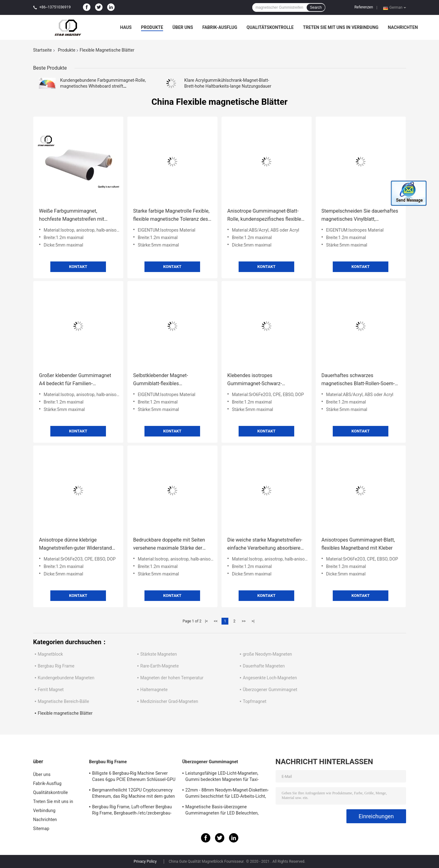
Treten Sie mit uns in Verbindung (341, 27)
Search (316, 7)
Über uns (183, 27)
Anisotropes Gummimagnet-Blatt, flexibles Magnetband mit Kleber (358, 544)
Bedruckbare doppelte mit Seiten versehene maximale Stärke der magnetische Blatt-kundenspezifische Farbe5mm (169, 545)
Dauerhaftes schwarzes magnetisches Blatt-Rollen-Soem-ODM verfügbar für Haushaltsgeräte (358, 380)
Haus (126, 27)
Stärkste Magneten (159, 654)
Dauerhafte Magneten (264, 666)
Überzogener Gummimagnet (270, 690)
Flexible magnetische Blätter (65, 713)
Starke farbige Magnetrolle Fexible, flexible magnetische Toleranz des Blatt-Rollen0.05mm (171, 216)
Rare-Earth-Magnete (160, 666)
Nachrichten (403, 27)
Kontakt (78, 267)
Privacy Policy (145, 861)
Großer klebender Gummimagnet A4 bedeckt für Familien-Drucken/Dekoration (75, 380)
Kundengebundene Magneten (66, 678)
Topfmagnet (255, 701)
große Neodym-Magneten (268, 654)
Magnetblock (50, 654)
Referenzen (364, 7)
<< (216, 621)
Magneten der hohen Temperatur (172, 678)
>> (244, 621)
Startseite (43, 50)
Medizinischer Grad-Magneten (169, 701)
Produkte (152, 27)
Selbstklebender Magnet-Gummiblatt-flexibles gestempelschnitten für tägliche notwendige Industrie (168, 380)
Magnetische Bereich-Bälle (64, 701)
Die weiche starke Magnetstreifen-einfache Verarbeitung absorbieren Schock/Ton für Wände (265, 545)
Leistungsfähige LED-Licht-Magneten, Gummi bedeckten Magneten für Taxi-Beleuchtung (222, 777)
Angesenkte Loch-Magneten (270, 678)
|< (206, 621)
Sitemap (41, 829)
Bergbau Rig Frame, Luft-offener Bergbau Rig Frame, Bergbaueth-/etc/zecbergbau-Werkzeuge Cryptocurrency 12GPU (132, 811)
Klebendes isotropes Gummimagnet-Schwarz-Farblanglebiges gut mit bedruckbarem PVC (255, 380)
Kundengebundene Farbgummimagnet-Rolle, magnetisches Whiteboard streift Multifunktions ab (103, 86)
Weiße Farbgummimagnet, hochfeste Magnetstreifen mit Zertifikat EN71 (72, 216)
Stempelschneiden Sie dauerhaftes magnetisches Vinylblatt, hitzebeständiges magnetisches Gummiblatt (360, 216)
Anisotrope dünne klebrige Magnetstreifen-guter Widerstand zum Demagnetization (75, 545)
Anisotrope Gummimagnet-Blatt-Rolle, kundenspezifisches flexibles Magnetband (266, 216)
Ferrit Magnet (51, 690)
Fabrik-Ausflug (220, 27)
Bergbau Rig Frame (56, 666)
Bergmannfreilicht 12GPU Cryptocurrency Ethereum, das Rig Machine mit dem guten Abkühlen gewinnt (134, 794)
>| (253, 621)
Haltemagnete (154, 690)
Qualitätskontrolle (270, 27)
